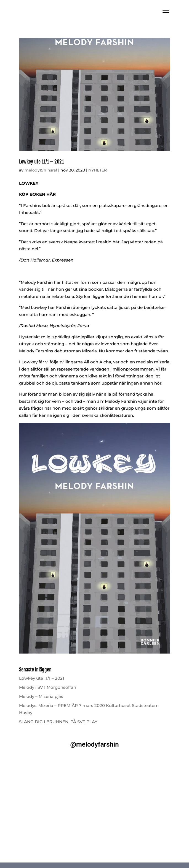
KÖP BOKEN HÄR (37, 194)
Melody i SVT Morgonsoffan (48, 687)
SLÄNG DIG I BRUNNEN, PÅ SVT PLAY (58, 722)
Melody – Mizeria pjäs (41, 696)
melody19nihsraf (41, 170)
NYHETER (98, 170)
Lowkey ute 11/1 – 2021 (41, 162)
